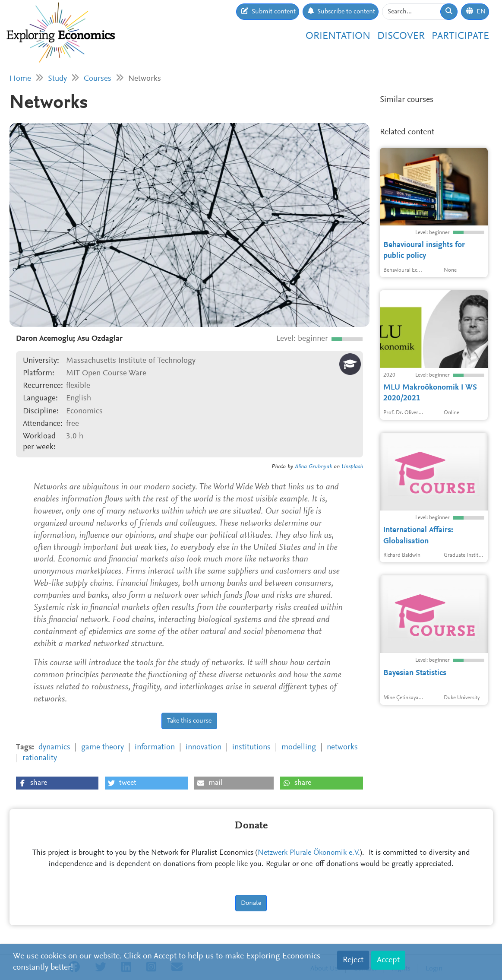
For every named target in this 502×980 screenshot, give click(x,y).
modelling (299, 747)
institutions (251, 747)
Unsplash (352, 467)
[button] (57, 783)
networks (342, 747)
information (155, 747)
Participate (460, 36)
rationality (40, 758)
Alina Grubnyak (313, 467)
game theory (103, 747)
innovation (204, 747)
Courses (98, 79)
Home (20, 79)
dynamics (54, 747)
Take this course (189, 721)
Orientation (338, 36)
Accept (388, 960)
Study (57, 79)
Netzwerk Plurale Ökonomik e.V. (309, 853)
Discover (401, 36)
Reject (353, 960)
